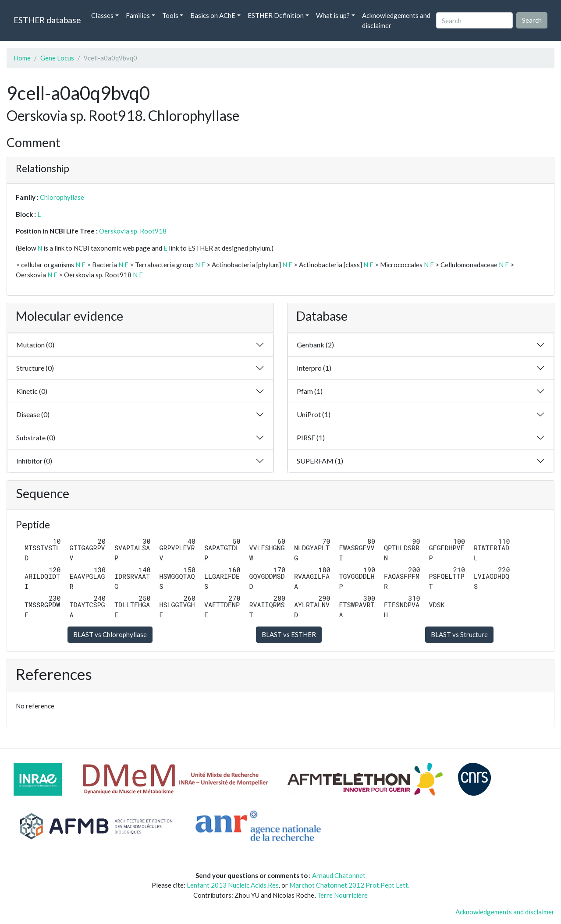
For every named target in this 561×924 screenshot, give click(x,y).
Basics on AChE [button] (213, 15)
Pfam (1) (310, 391)
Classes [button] (102, 15)
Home (22, 58)
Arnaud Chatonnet (339, 875)
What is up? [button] (333, 15)
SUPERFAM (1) (320, 461)
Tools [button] (170, 15)
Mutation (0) (35, 345)
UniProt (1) (314, 414)
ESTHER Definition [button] (276, 15)
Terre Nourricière (342, 895)
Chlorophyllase (62, 197)
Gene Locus (57, 58)
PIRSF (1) (311, 437)
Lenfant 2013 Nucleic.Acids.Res (233, 885)
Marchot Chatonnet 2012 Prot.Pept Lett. (349, 885)
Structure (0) (35, 368)
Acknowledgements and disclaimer (396, 20)
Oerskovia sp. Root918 (133, 231)
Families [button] (138, 15)
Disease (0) (33, 414)
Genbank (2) (315, 345)
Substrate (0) (36, 437)
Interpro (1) (314, 368)
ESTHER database (47, 20)
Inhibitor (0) (34, 461)
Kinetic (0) (32, 391)
